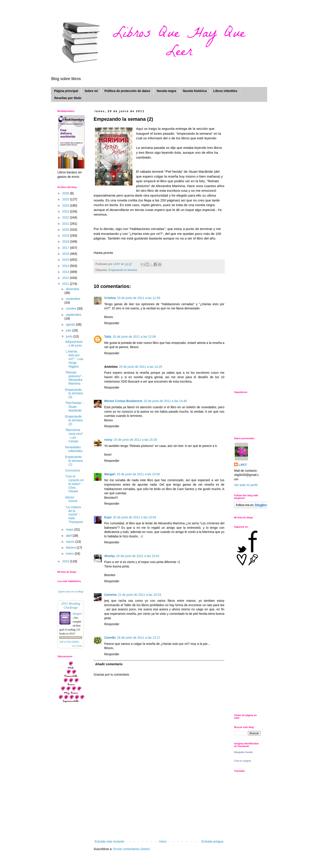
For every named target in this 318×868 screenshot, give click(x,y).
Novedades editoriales (74, 449)
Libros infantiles (225, 91)
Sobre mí (91, 91)
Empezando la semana (123, 270)
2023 (66, 211)
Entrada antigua (212, 841)
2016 (66, 254)
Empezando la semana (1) (74, 461)
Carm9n (110, 638)
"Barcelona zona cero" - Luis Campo (74, 435)
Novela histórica (195, 91)
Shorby (110, 556)
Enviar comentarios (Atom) (132, 849)
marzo (71, 542)
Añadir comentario (109, 664)
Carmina (110, 595)
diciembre (73, 289)
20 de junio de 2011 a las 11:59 (139, 298)
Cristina (110, 298)
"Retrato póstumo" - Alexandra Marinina (74, 378)
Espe (108, 517)
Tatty (108, 337)
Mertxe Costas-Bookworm (123, 401)
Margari (110, 474)
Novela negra (167, 91)
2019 (66, 236)
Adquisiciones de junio (74, 344)
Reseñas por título (68, 98)
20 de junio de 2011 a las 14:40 (165, 401)
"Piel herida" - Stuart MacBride (75, 407)
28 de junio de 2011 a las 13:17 (139, 638)
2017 (66, 248)
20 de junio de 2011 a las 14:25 (141, 367)
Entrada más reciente (109, 841)
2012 (66, 278)
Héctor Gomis (71, 499)
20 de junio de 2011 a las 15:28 (135, 440)
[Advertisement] (159, 806)
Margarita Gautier (244, 752)
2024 (66, 205)
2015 (66, 260)
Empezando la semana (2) (74, 420)
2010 (66, 561)
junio (69, 336)
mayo (70, 529)
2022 (66, 217)
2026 (66, 193)
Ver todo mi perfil (246, 485)
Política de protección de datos (127, 91)
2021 (66, 224)
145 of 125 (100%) (69, 642)
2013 (66, 272)
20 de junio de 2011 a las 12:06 (134, 337)
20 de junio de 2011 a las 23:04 (134, 517)
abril (69, 536)
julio (69, 330)
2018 (66, 241)
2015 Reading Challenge (71, 605)
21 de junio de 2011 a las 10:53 (139, 595)
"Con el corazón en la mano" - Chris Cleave (74, 484)
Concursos (73, 470)
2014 (66, 266)
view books (77, 646)
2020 (66, 230)
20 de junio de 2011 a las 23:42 (138, 556)
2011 (66, 284)
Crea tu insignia (242, 761)
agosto (71, 324)
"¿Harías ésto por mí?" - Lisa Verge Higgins (74, 359)
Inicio (163, 841)
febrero (71, 548)
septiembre (73, 315)
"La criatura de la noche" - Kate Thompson (74, 514)
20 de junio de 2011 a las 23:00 (138, 474)
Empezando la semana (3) (74, 393)
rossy (108, 440)
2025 (66, 199)
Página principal (66, 91)
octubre (71, 308)
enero (70, 554)
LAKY (243, 465)
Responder (112, 323)
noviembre (73, 299)
